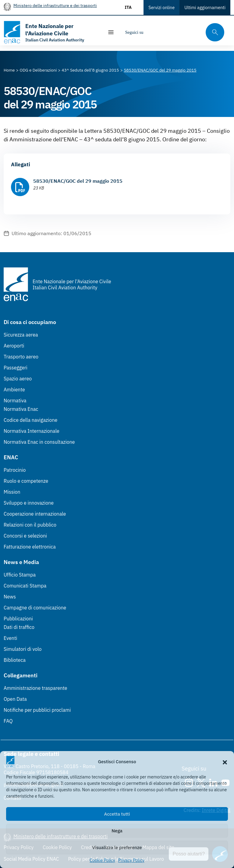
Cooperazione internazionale (35, 514)
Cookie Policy (102, 860)
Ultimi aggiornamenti (205, 7)
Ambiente (14, 390)
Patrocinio (15, 470)
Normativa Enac (21, 409)
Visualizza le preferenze (117, 847)
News (10, 597)
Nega (117, 831)
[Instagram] (153, 32)
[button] (225, 762)
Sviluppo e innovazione (29, 503)
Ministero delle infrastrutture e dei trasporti (55, 5)
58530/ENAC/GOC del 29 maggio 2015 (78, 181)
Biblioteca (15, 660)
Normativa (15, 400)
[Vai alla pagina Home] (9, 70)
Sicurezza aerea (21, 335)
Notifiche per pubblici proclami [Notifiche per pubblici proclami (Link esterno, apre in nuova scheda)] (37, 710)
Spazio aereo (18, 379)
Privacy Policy (131, 860)
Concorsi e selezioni (25, 536)
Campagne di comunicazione (35, 608)
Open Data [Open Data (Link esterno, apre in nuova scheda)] (15, 699)
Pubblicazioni (18, 619)
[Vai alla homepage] (51, 32)
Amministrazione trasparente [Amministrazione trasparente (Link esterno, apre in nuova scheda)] (35, 688)
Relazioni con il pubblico (30, 525)
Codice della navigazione (30, 420)
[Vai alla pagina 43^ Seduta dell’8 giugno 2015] (90, 70)
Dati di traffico (19, 627)
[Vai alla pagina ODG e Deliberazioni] (38, 70)
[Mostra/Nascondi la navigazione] (111, 32)
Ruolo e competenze (26, 481)
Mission (12, 492)
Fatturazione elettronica (30, 547)
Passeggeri (16, 368)
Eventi (11, 638)
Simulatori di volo (23, 649)
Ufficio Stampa (20, 575)
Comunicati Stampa (25, 586)
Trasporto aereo (21, 357)
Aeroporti (14, 346)
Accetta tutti (117, 814)
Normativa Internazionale (32, 431)
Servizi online (161, 7)
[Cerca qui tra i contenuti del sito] (213, 32)
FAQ (8, 721)
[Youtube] (190, 32)
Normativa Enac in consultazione (39, 442)
